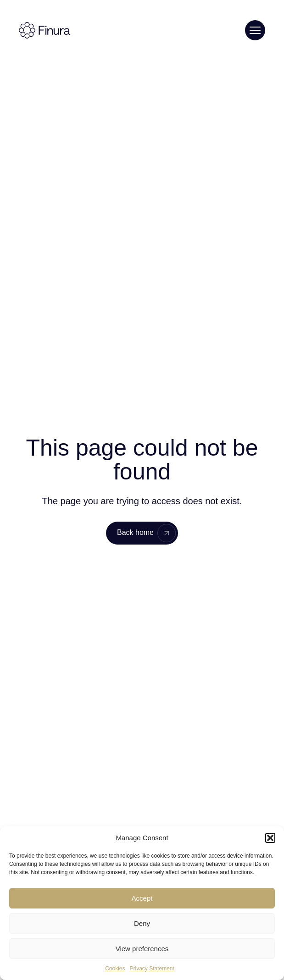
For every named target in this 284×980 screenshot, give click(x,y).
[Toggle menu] (255, 30)
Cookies (115, 969)
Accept (142, 898)
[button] (270, 838)
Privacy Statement (152, 969)
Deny (142, 923)
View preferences (142, 949)
